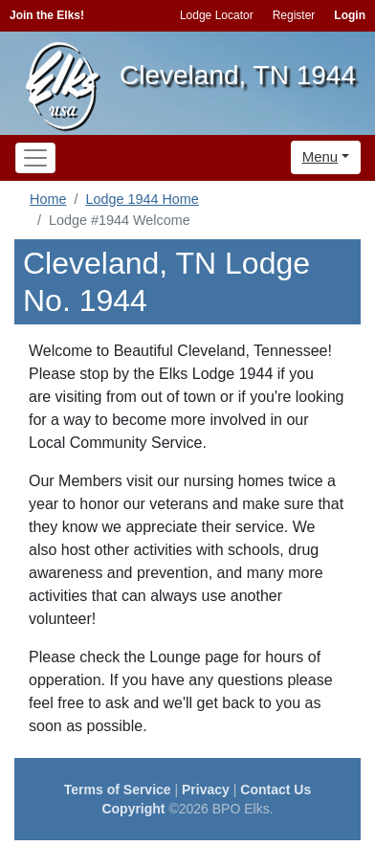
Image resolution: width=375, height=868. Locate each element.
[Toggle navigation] (35, 158)
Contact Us (276, 790)
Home (48, 199)
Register (294, 15)
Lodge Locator (217, 15)
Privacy (206, 790)
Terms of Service (118, 790)
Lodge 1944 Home (142, 199)
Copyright (133, 809)
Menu (320, 156)
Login (350, 15)
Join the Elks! (47, 15)
